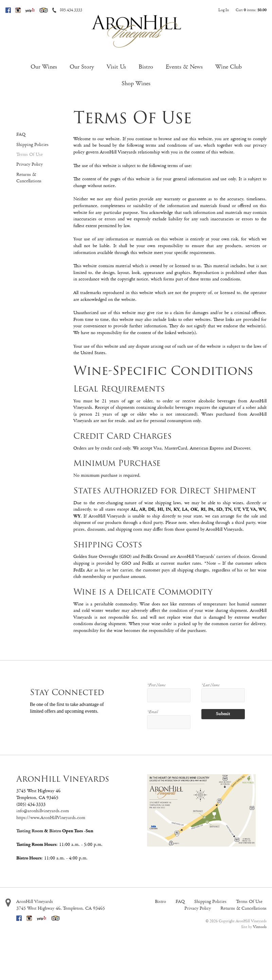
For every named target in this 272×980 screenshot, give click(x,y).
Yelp (30, 10)
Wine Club (229, 67)
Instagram (18, 10)
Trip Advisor (44, 10)
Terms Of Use (30, 155)
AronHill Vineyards (35, 902)
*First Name (156, 685)
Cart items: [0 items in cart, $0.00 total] (251, 10)
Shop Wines (136, 83)
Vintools (260, 927)
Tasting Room (30, 831)
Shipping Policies (32, 145)
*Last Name (210, 685)
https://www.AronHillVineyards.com (51, 818)
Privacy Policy (30, 164)
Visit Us (116, 67)
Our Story (82, 67)
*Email (152, 712)
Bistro (146, 67)
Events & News (184, 67)
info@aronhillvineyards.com (43, 811)
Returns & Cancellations (29, 178)
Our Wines (44, 67)
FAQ (21, 134)
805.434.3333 (71, 10)
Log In (224, 10)
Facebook (8, 10)
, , (61, 908)
